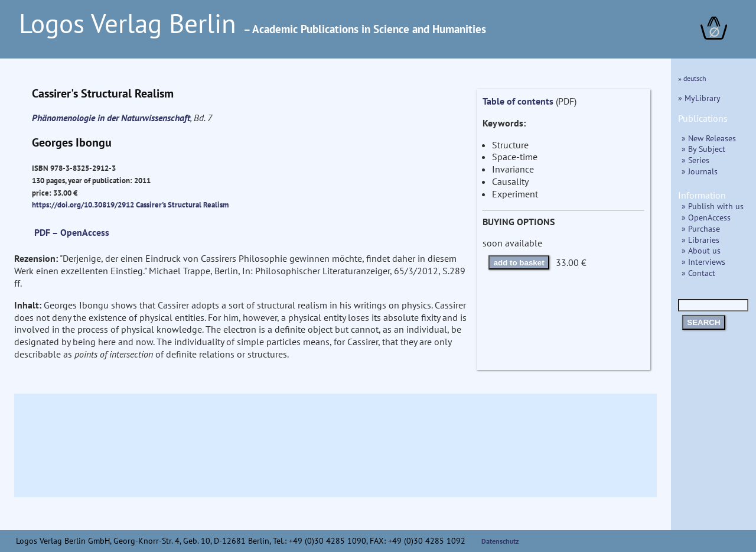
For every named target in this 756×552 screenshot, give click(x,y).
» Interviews (703, 262)
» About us (701, 250)
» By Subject (703, 149)
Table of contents (518, 101)
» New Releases (709, 138)
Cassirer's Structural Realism (182, 204)
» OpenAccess (706, 217)
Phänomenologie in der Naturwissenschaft (111, 118)
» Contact (698, 273)
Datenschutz (500, 541)
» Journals (700, 171)
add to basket (519, 263)
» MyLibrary (699, 98)
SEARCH (703, 322)
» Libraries (700, 240)
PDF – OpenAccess (72, 232)
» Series (695, 160)
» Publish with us (713, 206)
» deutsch (692, 78)
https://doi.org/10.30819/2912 (83, 204)
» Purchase (701, 228)
